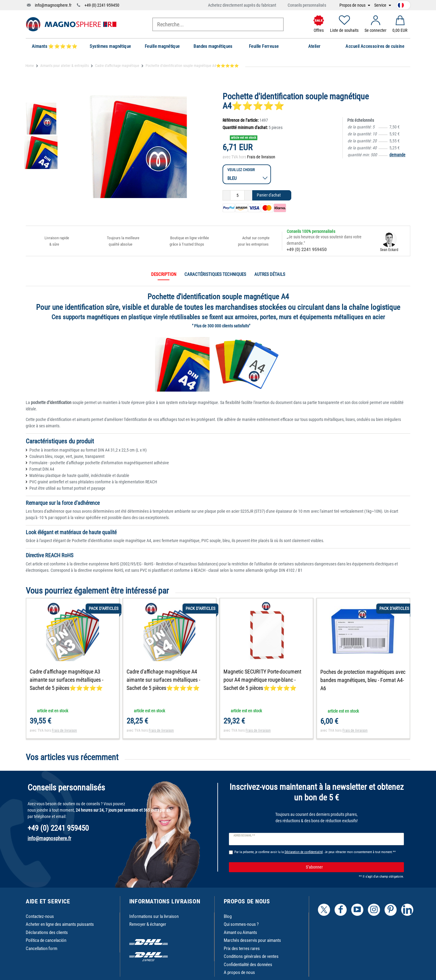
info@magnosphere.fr (53, 5)
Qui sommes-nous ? (241, 924)
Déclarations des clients (47, 932)
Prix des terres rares (242, 949)
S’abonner (353, 867)
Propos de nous (353, 5)
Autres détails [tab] (270, 274)
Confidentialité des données (248, 965)
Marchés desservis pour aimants (252, 940)
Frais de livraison (261, 157)
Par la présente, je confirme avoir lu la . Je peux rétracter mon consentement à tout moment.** (315, 852)
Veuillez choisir (241, 170)
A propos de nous (239, 972)
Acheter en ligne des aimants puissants (60, 924)
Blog (228, 916)
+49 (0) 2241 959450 (102, 5)
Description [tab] (164, 274)
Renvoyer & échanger (148, 924)
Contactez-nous (40, 916)
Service (381, 5)
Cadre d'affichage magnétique (117, 66)
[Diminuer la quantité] (226, 195)
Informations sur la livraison (154, 916)
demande (397, 155)
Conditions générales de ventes (251, 956)
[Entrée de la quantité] (237, 195)
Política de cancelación (46, 940)
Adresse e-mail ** (244, 836)
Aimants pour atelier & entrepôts (64, 66)
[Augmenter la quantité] (248, 195)
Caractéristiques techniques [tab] (215, 274)
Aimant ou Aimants (240, 932)
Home (30, 66)
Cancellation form (41, 949)
